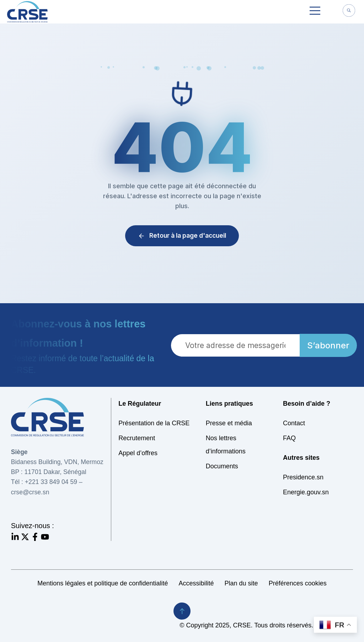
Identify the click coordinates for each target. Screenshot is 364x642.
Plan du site (241, 583)
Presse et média (229, 423)
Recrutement (137, 438)
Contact (294, 423)
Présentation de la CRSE (154, 423)
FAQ (289, 438)
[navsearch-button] (349, 11)
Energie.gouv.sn (306, 492)
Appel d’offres (138, 453)
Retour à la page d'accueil (182, 235)
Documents (222, 466)
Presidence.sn (303, 477)
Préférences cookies (298, 583)
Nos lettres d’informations (226, 445)
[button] (315, 12)
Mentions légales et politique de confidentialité (103, 583)
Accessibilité (196, 583)
